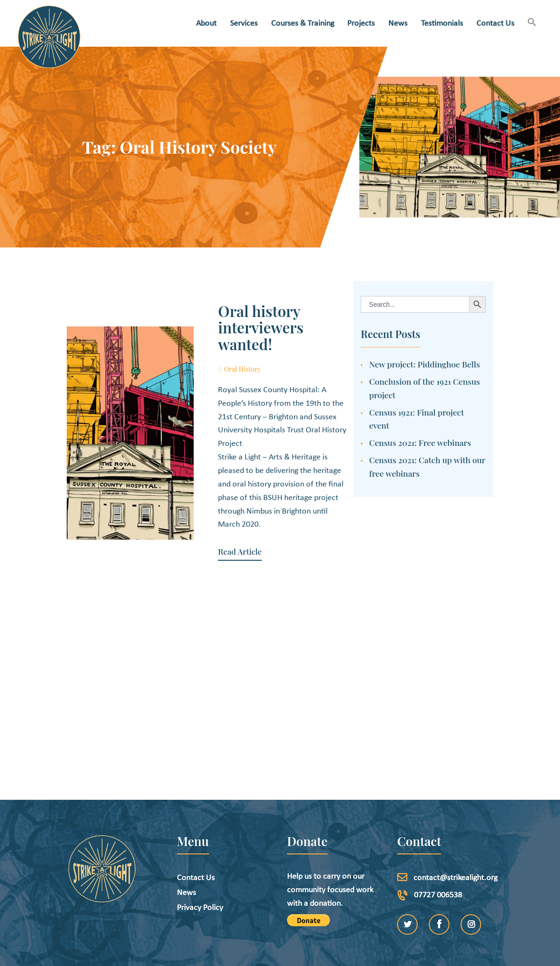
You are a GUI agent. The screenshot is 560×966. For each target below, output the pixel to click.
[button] (532, 23)
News (186, 850)
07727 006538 (438, 852)
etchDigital (311, 954)
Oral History (228, 352)
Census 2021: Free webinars (420, 442)
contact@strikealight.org (455, 835)
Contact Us (196, 835)
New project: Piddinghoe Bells (424, 364)
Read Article (225, 508)
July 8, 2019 (273, 352)
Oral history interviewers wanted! (275, 319)
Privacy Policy (200, 864)
